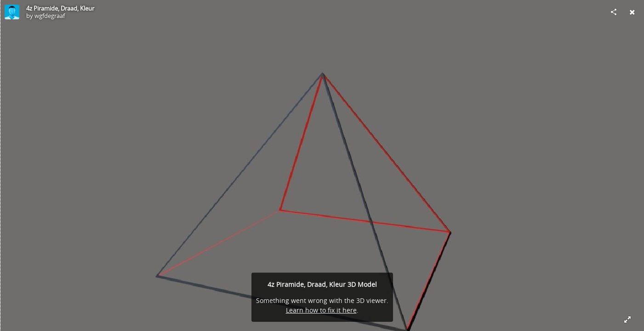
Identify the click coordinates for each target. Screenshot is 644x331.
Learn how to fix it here (321, 310)
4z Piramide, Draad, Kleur (60, 8)
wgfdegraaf (50, 16)
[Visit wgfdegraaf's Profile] (12, 12)
